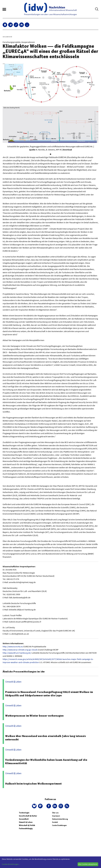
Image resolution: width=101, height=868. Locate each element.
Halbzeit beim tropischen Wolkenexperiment (33, 784)
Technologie (24, 813)
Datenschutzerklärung (60, 819)
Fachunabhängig (26, 828)
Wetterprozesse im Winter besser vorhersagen (34, 716)
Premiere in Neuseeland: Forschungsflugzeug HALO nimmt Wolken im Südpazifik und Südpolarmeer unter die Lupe (49, 694)
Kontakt (55, 822)
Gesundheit (24, 819)
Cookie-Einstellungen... (11, 864)
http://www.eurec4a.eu (13, 646)
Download (67, 150)
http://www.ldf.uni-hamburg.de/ (17, 653)
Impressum (56, 816)
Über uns (55, 813)
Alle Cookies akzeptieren (88, 864)
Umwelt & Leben (26, 822)
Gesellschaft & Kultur (28, 816)
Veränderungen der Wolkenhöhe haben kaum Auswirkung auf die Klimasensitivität (46, 762)
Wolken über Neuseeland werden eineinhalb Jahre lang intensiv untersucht (46, 738)
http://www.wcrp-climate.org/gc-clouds (20, 650)
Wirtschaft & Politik (27, 825)
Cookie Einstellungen (59, 825)
